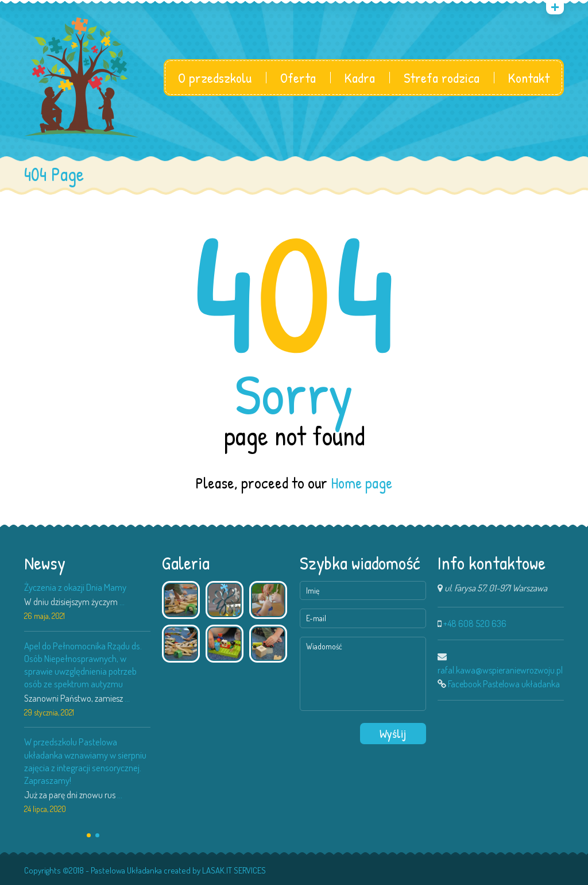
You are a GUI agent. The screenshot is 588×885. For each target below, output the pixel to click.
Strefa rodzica (442, 78)
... (122, 602)
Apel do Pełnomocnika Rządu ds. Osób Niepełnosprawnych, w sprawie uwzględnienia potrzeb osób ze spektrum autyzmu (83, 664)
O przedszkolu (215, 78)
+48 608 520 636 (475, 624)
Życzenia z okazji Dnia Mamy (75, 587)
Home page (362, 483)
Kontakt (529, 78)
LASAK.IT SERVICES (234, 870)
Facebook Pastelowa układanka (504, 684)
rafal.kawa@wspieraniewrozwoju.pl (500, 670)
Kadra (360, 78)
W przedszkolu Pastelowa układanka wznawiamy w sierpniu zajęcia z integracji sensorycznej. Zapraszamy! (85, 761)
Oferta (298, 78)
